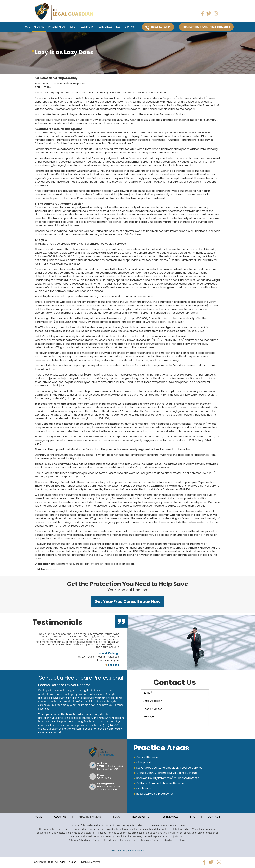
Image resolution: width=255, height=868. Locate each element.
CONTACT (214, 817)
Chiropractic (144, 762)
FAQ (193, 817)
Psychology (144, 788)
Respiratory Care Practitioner (155, 794)
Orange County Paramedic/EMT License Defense (167, 773)
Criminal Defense (147, 757)
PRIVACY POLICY (136, 851)
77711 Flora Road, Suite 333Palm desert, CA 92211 (110, 768)
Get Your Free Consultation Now (127, 602)
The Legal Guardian (65, 862)
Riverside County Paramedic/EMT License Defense (168, 778)
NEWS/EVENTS (141, 817)
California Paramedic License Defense (160, 783)
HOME (38, 817)
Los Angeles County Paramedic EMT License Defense (169, 768)
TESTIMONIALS (170, 817)
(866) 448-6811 (112, 725)
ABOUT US (60, 817)
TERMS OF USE (118, 851)
